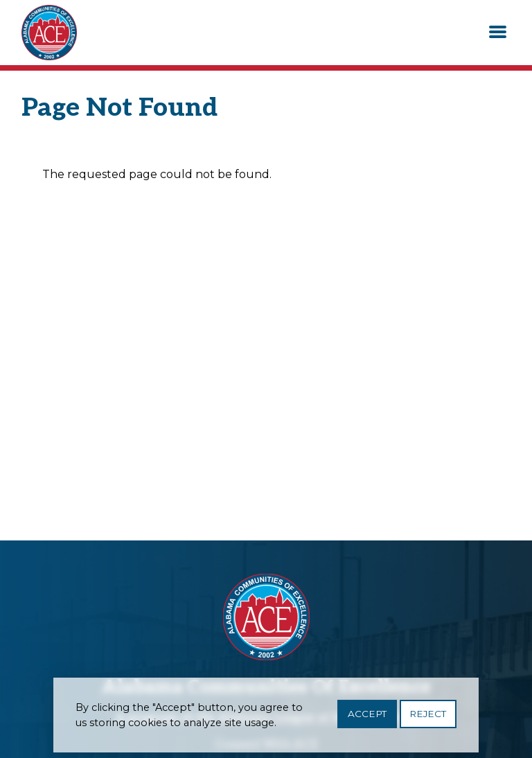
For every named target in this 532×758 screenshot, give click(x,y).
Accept (367, 718)
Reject (428, 718)
